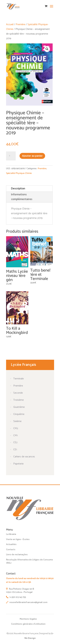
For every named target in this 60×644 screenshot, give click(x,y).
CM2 (16, 428)
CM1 (15, 435)
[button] (47, 49)
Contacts (11, 550)
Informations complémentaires (22, 197)
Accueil (10, 24)
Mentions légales (28, 619)
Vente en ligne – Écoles (18, 539)
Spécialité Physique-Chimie (19, 173)
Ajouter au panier (32, 156)
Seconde (18, 393)
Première (20, 24)
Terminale (18, 379)
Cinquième (19, 414)
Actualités (11, 544)
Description (18, 189)
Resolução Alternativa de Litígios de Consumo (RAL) (30, 561)
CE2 (15, 442)
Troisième (18, 400)
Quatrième (19, 407)
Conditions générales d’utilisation (28, 624)
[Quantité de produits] (11, 156)
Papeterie (18, 464)
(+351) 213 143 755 (16, 597)
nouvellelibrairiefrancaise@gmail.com (27, 602)
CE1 (15, 450)
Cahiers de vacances (24, 457)
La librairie (11, 534)
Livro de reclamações (17, 555)
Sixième (17, 421)
